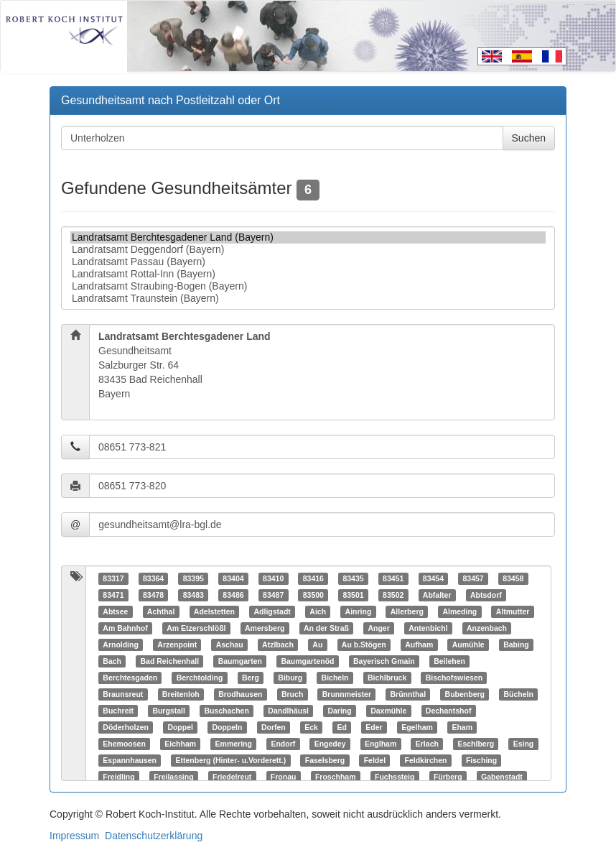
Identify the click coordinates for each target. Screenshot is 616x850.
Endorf (283, 744)
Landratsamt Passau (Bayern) (308, 262)
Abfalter (437, 595)
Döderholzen (126, 727)
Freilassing (173, 777)
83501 (353, 595)
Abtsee (115, 611)
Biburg (290, 678)
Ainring (359, 611)
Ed (341, 727)
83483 (193, 595)
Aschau (230, 645)
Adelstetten (214, 611)
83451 (393, 578)
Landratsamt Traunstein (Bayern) (308, 299)
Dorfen (274, 727)
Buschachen (226, 711)
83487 (273, 595)
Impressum (74, 836)
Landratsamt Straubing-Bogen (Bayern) (308, 286)
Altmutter (513, 611)
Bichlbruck (387, 678)
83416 (313, 578)
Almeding (459, 611)
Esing (524, 744)
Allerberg (407, 611)
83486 (233, 595)
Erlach (427, 744)
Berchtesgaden (130, 678)
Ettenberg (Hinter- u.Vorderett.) (230, 760)
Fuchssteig (395, 777)
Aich (318, 611)
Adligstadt (272, 611)
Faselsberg (325, 760)
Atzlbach (278, 645)
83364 (153, 578)
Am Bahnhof (125, 628)
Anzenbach (487, 628)
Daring (339, 711)
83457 (473, 578)
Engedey (330, 744)
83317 (113, 578)
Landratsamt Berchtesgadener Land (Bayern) (308, 237)
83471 (113, 595)
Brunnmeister (347, 694)
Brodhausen (240, 694)
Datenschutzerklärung (154, 836)
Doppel (180, 727)
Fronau (284, 777)
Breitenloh (181, 694)
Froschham (336, 777)
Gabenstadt (502, 777)
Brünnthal (409, 694)
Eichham (180, 744)
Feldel (375, 760)
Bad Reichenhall (169, 661)
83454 (433, 578)
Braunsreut (123, 694)
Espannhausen (130, 760)
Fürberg (448, 777)
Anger (378, 628)
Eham (462, 727)
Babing (516, 645)
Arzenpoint (177, 645)
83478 (153, 595)
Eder (374, 727)
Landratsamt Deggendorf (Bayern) (308, 250)
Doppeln (227, 727)
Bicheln (335, 678)
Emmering (234, 744)
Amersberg (265, 628)
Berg (251, 678)
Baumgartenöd (307, 661)
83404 (233, 578)
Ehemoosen (124, 744)
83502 (393, 595)
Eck (311, 727)
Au (317, 645)
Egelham (417, 727)
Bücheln (519, 694)
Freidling (118, 777)
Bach (112, 661)
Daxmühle (388, 711)
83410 (273, 578)
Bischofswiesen (454, 678)
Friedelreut (232, 777)
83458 (513, 578)
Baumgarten (240, 661)
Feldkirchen (426, 760)
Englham (381, 744)
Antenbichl (428, 628)
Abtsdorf (486, 595)
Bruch (292, 694)
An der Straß (326, 628)
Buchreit (118, 711)
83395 (193, 578)
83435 (353, 578)
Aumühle (468, 645)
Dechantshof (449, 711)
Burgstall (169, 711)
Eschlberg (476, 744)
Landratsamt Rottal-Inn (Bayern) (308, 274)
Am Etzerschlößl (196, 628)
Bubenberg (465, 694)
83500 (313, 595)
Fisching (481, 760)
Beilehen (449, 661)
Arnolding (121, 645)
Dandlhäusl (288, 711)
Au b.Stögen (364, 645)
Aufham (419, 645)
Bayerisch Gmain (384, 661)
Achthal (161, 611)
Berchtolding (200, 678)
